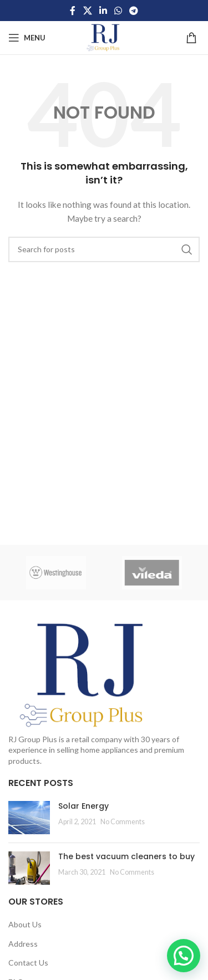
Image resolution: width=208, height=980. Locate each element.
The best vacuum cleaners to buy (126, 856)
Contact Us (28, 963)
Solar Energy (83, 806)
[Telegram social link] (134, 11)
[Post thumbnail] (29, 818)
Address (23, 944)
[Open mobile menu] (27, 38)
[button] (184, 956)
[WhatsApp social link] (118, 11)
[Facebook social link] (73, 11)
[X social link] (87, 11)
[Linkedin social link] (103, 11)
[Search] (104, 249)
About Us (25, 924)
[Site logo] (104, 37)
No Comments (123, 822)
